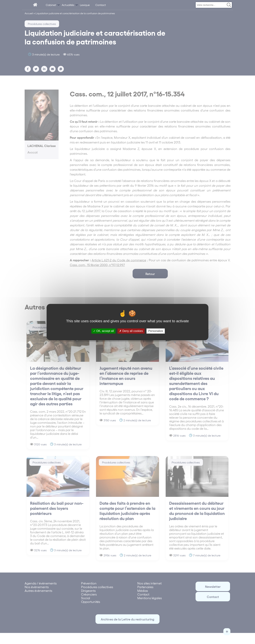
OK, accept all (103, 331)
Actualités (68, 5)
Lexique (85, 5)
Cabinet (51, 5)
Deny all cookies (131, 331)
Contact (101, 5)
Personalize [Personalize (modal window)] (156, 331)
